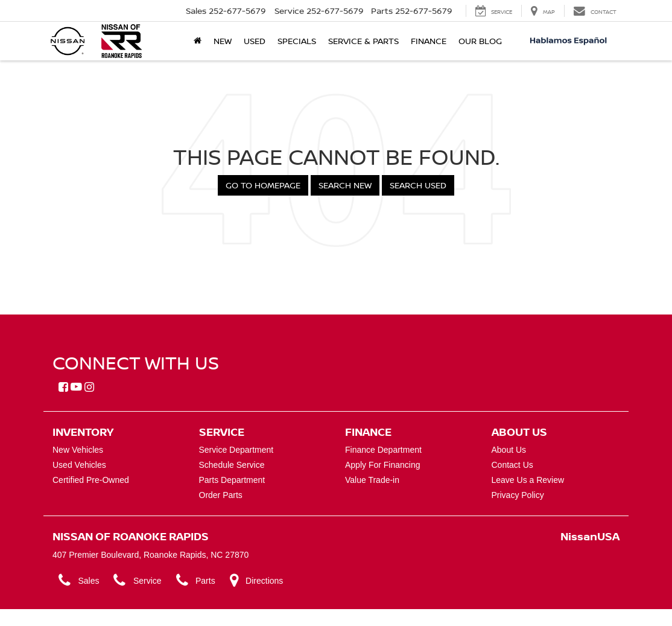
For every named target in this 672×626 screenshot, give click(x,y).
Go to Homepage (263, 185)
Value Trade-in (372, 480)
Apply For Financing (383, 465)
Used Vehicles (79, 465)
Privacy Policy (518, 495)
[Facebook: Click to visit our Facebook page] (63, 388)
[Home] (198, 41)
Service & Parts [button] (363, 41)
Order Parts (221, 495)
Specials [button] (297, 41)
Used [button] (255, 41)
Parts (196, 580)
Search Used (418, 185)
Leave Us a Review (528, 480)
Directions (257, 580)
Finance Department (383, 450)
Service (137, 580)
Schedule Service (232, 465)
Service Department (236, 450)
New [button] (223, 41)
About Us (509, 450)
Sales (79, 580)
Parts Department (232, 480)
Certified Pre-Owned (91, 480)
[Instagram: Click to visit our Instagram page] (89, 388)
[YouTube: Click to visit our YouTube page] (76, 388)
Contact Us (512, 465)
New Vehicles (78, 450)
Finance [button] (429, 41)
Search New (345, 185)
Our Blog (480, 41)
